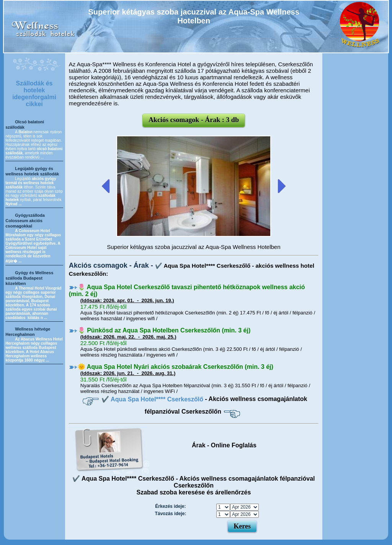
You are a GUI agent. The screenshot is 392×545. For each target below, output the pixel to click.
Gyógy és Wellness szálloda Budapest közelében (29, 278)
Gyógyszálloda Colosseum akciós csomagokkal (25, 221)
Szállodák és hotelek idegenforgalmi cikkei (34, 94)
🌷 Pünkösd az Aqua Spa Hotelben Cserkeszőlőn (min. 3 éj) (164, 330)
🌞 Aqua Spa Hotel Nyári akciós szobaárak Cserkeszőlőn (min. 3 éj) (176, 367)
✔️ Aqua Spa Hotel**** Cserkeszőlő (153, 399)
